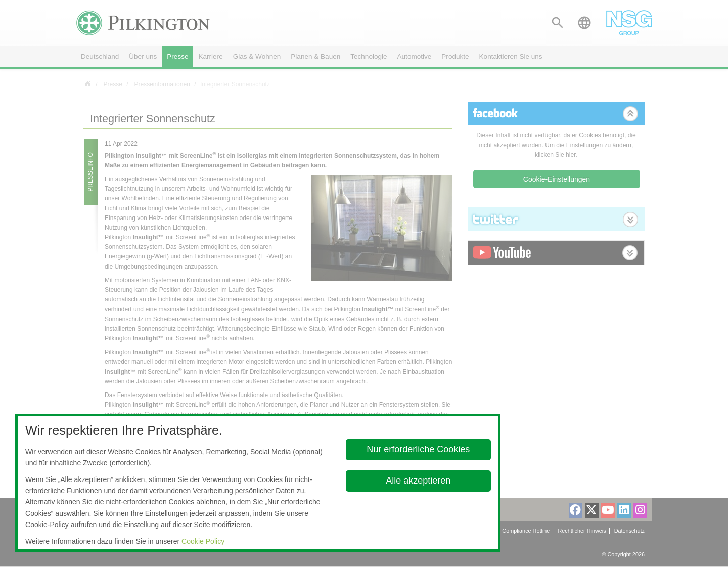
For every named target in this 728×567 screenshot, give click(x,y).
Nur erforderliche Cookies (419, 449)
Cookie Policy (203, 541)
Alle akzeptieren (419, 481)
